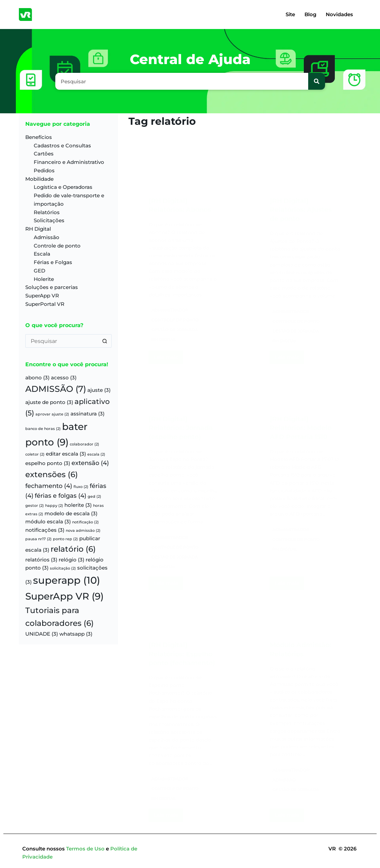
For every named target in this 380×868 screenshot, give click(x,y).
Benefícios (39, 137)
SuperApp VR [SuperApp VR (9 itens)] (64, 596)
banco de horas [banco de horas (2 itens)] (43, 429)
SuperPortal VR (45, 304)
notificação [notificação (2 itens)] (85, 522)
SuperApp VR (42, 296)
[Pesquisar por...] (62, 341)
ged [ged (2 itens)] (94, 497)
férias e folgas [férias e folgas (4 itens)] (61, 496)
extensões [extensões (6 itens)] (52, 474)
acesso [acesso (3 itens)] (64, 378)
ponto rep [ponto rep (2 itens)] (65, 539)
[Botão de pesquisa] (105, 341)
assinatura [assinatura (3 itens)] (87, 414)
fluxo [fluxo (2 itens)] (81, 487)
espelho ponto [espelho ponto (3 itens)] (48, 463)
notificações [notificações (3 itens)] (45, 530)
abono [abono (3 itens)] (37, 378)
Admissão (47, 237)
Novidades (339, 14)
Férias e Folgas (53, 262)
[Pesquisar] (317, 81)
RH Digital (38, 229)
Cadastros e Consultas (62, 146)
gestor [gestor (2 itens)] (35, 506)
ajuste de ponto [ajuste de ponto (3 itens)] (49, 402)
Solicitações (49, 220)
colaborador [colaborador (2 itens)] (84, 444)
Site (290, 14)
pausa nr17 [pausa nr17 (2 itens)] (38, 539)
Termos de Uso (86, 849)
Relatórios (47, 212)
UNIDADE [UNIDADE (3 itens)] (42, 634)
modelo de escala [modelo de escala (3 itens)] (71, 514)
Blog (310, 14)
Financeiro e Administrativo (69, 162)
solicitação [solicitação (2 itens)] (63, 568)
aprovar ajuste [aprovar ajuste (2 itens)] (52, 414)
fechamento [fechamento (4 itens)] (49, 486)
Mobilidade (39, 179)
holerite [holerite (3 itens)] (78, 505)
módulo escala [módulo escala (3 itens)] (48, 522)
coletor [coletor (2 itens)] (35, 454)
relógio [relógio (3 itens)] (71, 560)
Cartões (44, 154)
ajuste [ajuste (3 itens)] (99, 390)
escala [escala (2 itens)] (96, 454)
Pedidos (44, 170)
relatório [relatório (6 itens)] (73, 549)
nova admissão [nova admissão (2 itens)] (83, 531)
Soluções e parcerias (52, 287)
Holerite (44, 279)
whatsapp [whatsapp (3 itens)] (76, 634)
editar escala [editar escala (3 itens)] (66, 454)
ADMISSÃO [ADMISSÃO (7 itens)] (56, 389)
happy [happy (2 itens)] (54, 506)
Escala (42, 254)
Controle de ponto (57, 246)
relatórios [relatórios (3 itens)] (41, 560)
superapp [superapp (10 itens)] (67, 580)
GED (39, 271)
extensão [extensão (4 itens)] (90, 463)
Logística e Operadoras (63, 187)
